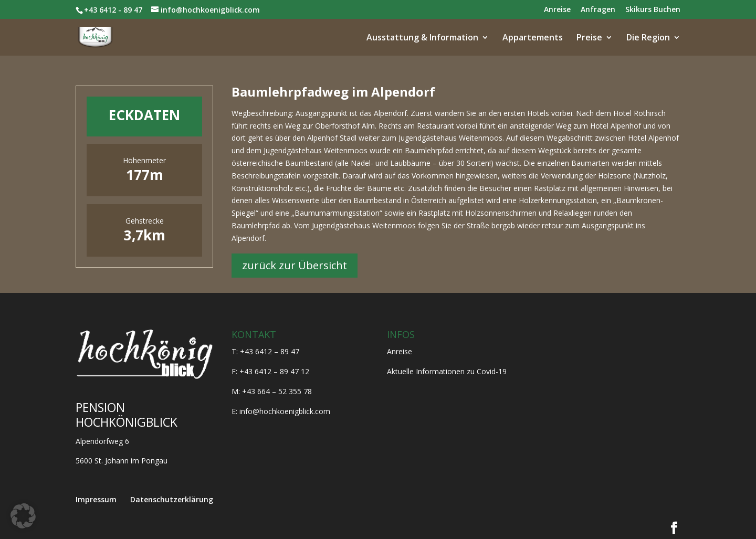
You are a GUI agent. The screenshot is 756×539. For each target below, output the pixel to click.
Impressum (96, 499)
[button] (23, 516)
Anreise (557, 10)
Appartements (533, 38)
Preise (589, 38)
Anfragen (598, 10)
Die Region (648, 38)
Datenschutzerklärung (172, 499)
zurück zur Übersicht (295, 265)
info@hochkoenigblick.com (285, 411)
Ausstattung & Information (422, 38)
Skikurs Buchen (653, 10)
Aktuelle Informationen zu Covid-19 (447, 371)
